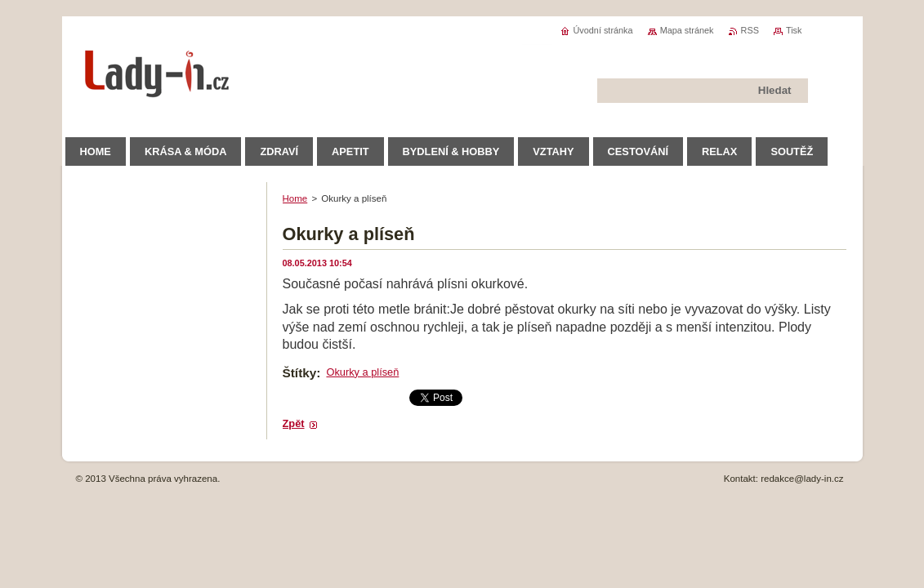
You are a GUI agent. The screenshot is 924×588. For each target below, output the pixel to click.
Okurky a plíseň (362, 372)
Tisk (794, 30)
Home (295, 198)
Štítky (300, 373)
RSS (750, 30)
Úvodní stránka (603, 30)
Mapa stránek (687, 30)
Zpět (294, 423)
